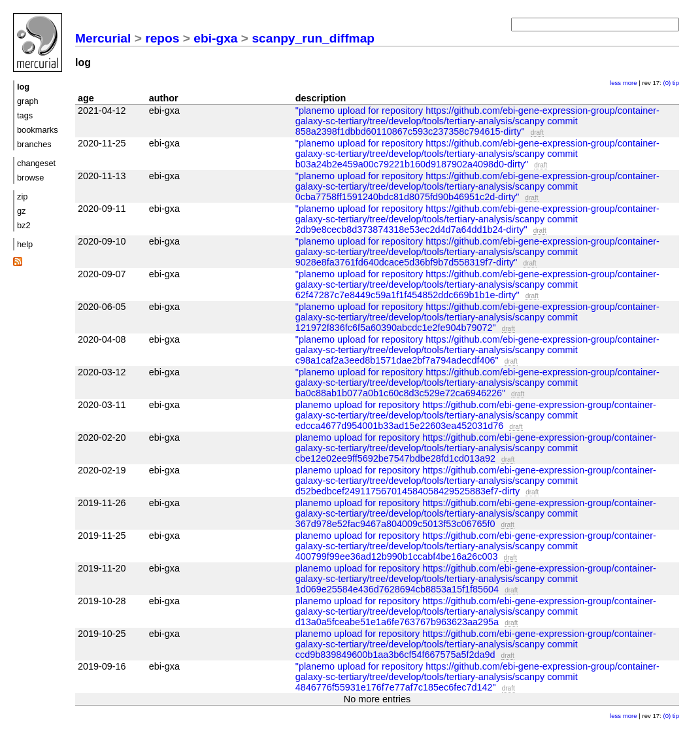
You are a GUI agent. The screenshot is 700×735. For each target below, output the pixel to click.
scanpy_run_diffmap (313, 38)
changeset (36, 163)
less (615, 83)
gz (22, 211)
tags (25, 115)
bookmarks (38, 130)
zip (22, 197)
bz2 (24, 225)
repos (162, 38)
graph (28, 101)
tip (676, 83)
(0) (667, 83)
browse (30, 178)
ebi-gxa (215, 38)
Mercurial (103, 38)
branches (34, 144)
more (630, 83)
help (25, 244)
